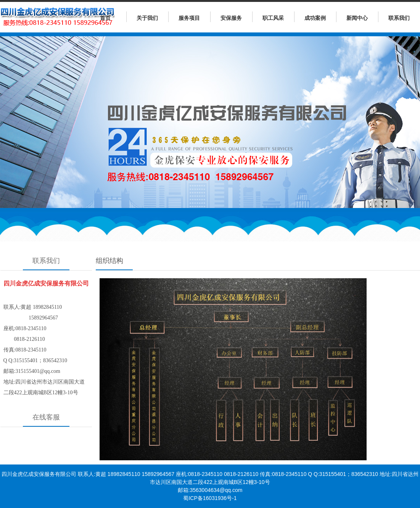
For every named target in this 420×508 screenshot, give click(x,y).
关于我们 (147, 18)
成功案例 (315, 18)
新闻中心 (357, 18)
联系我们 (399, 18)
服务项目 (189, 18)
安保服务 (231, 18)
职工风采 (273, 18)
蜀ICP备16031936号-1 (210, 498)
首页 (105, 18)
